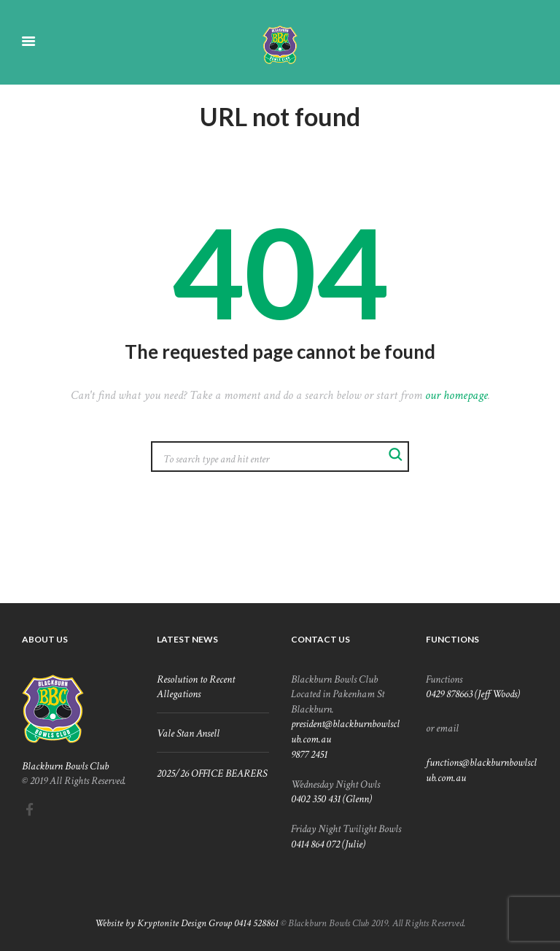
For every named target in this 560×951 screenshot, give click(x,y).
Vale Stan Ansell (188, 733)
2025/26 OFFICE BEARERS (212, 773)
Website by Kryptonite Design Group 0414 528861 (187, 923)
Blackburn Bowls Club (65, 766)
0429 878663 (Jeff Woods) (473, 694)
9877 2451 (309, 754)
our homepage (456, 395)
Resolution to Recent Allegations (196, 687)
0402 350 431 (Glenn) (331, 799)
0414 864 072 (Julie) (328, 844)
